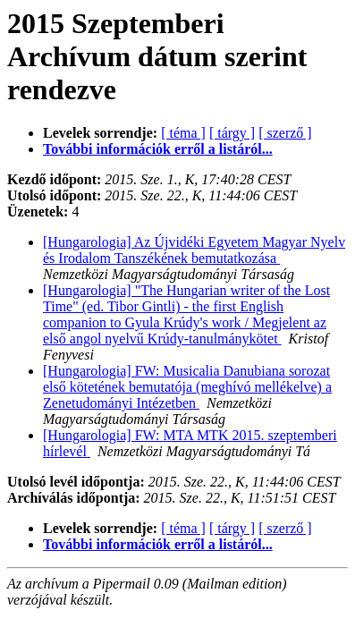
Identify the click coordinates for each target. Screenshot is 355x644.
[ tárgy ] (232, 133)
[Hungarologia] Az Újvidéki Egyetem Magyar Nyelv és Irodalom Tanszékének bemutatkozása (194, 250)
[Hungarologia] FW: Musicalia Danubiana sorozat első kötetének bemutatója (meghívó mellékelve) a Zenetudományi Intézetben (187, 387)
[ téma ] (183, 133)
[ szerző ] (285, 133)
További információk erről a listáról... (158, 149)
